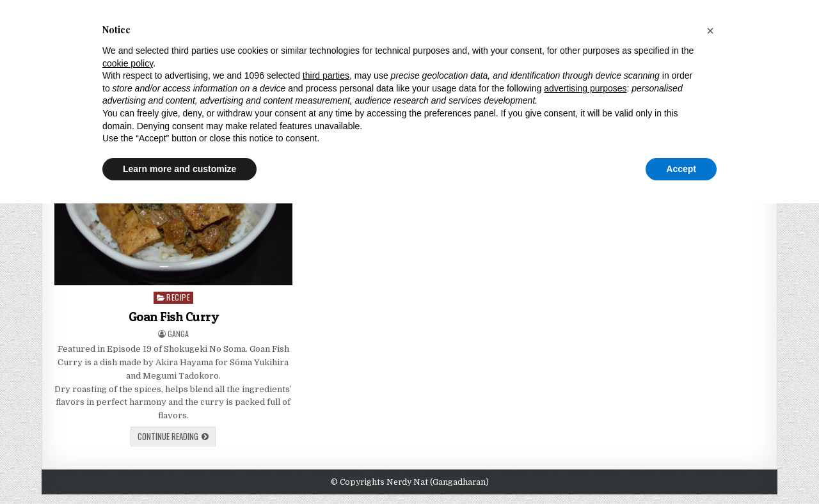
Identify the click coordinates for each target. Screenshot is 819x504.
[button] (710, 31)
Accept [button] (681, 169)
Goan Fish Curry (174, 317)
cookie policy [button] (128, 63)
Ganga (178, 334)
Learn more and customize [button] (179, 169)
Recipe (178, 297)
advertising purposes (585, 88)
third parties (326, 75)
